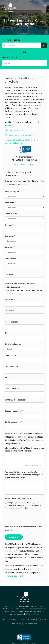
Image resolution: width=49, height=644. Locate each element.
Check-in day (11, 204)
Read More (35, 604)
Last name (9, 301)
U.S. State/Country (13, 334)
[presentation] (19, 507)
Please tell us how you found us (18, 488)
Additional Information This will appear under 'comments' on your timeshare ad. (24, 439)
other (24, 498)
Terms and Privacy (28, 609)
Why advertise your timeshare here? (20, 125)
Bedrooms (10, 226)
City (6, 323)
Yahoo (19, 493)
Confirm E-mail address (15, 390)
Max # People (11, 248)
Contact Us (42, 609)
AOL (36, 493)
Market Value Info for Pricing (25, 154)
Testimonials (16, 613)
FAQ (4, 609)
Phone (7, 367)
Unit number (10, 215)
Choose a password (14, 401)
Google (9, 493)
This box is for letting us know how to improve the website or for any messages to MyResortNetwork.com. (24, 465)
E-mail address (12, 379)
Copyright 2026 (19, 634)
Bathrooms (10, 237)
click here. (14, 520)
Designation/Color (13, 181)
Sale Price (9, 265)
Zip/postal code (11, 356)
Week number (11, 193)
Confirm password (13, 412)
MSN (28, 493)
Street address (11, 312)
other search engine (14, 495)
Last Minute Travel (31, 613)
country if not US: (12, 345)
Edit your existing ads (14, 120)
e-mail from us (12, 498)
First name (10, 289)
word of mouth (33, 495)
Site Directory (14, 609)
